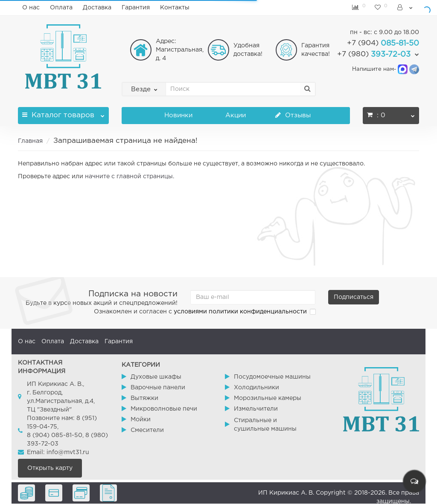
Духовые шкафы (156, 377)
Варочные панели (158, 388)
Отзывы (293, 115)
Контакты (175, 8)
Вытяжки (144, 398)
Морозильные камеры (268, 398)
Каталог (63, 113)
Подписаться (354, 297)
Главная (30, 141)
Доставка (97, 8)
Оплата (61, 8)
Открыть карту (50, 468)
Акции (236, 115)
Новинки (178, 115)
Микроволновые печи (164, 409)
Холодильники (256, 388)
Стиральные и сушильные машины (265, 425)
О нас (31, 8)
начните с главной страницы (129, 177)
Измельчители (256, 409)
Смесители (147, 430)
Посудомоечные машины (272, 377)
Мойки (141, 420)
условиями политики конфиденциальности (240, 312)
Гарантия (136, 8)
